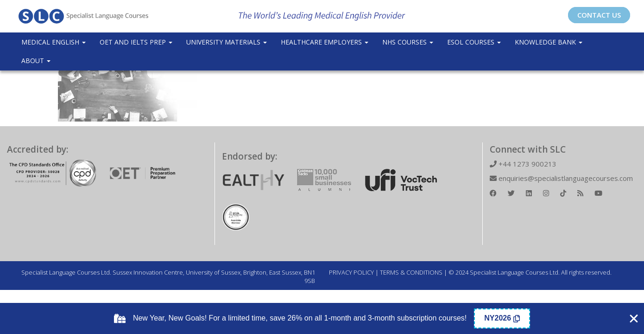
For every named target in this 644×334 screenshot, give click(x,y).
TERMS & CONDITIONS (411, 272)
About (36, 61)
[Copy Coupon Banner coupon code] (502, 318)
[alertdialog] (322, 318)
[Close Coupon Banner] (634, 319)
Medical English (54, 42)
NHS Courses (408, 42)
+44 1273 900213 (523, 164)
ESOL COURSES (474, 42)
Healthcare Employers (325, 42)
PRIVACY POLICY (351, 272)
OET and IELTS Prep (136, 42)
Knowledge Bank (549, 42)
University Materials (227, 42)
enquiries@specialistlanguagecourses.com (561, 178)
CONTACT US (599, 15)
